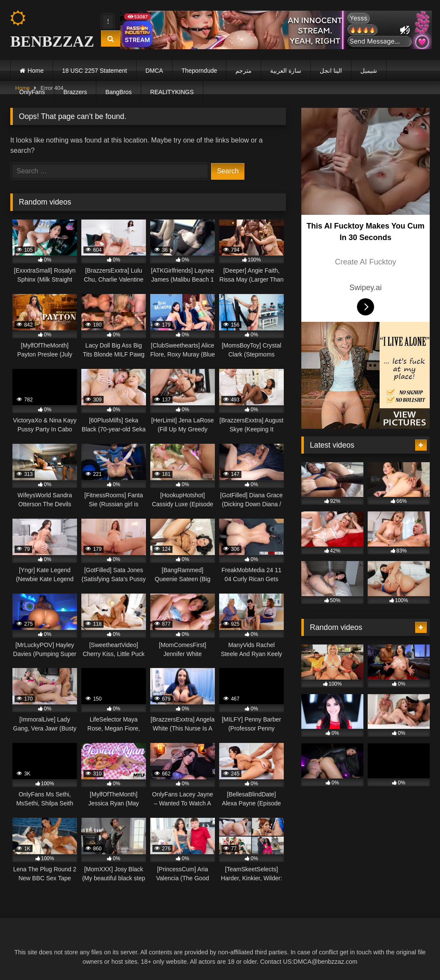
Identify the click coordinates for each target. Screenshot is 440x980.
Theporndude (199, 71)
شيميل (369, 71)
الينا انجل (331, 71)
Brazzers (75, 92)
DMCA (154, 71)
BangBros (118, 92)
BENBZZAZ (48, 30)
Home (36, 71)
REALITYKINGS (172, 92)
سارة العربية (286, 71)
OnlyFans (32, 92)
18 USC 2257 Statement (95, 71)
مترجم (244, 71)
